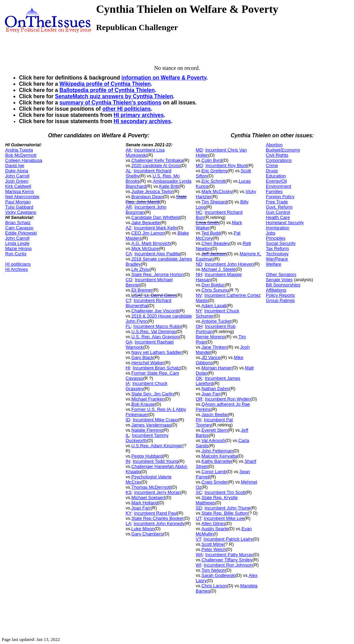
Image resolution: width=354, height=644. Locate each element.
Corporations (279, 160)
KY (128, 513)
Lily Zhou (141, 269)
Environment (278, 186)
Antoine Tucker (217, 321)
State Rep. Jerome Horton (157, 274)
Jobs (271, 233)
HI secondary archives (142, 121)
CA (129, 254)
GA (129, 342)
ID (128, 420)
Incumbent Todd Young (156, 461)
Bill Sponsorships (283, 285)
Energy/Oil (276, 181)
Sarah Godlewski (218, 575)
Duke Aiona (17, 171)
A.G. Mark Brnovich (151, 243)
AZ (128, 228)
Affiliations (276, 290)
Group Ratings (280, 300)
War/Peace (277, 259)
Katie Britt (169, 186)
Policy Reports (280, 295)
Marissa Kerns (20, 191)
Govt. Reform (279, 207)
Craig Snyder (215, 482)
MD (199, 150)
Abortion (274, 145)
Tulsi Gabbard (19, 207)
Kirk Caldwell (18, 186)
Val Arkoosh (213, 440)
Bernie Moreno (210, 337)
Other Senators (281, 274)
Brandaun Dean (147, 197)
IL (127, 435)
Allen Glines (213, 523)
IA (128, 383)
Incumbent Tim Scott (225, 492)
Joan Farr (141, 508)
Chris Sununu (215, 290)
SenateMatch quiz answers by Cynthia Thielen (114, 96)
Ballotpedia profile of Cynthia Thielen (107, 90)
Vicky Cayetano (21, 212)
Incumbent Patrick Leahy (228, 539)
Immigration (278, 228)
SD (199, 508)
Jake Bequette (146, 223)
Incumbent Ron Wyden (228, 399)
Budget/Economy (283, 150)
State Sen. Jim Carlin (152, 394)
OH (199, 326)
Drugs (272, 171)
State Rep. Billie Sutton (225, 513)
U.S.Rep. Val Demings (154, 332)
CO (129, 280)
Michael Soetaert (148, 498)
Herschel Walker (148, 363)
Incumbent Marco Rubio (157, 326)
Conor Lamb (214, 472)
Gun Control (278, 212)
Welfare (274, 264)
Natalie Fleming (147, 430)
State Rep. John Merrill (156, 199)
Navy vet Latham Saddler (157, 352)
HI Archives (17, 269)
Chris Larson (214, 586)
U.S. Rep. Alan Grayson (155, 337)
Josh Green (17, 181)
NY (199, 311)
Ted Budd (211, 233)
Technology (277, 254)
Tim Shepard (214, 202)
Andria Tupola (19, 150)
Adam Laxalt (214, 306)
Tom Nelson (213, 570)
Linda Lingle (17, 243)
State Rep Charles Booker (157, 518)
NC (199, 212)
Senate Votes (279, 280)
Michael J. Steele (219, 269)
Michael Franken (148, 399)
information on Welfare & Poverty (164, 78)
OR (199, 399)
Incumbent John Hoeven (229, 264)
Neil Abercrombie (22, 197)
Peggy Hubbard (147, 456)
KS (128, 492)
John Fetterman (217, 451)
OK (199, 378)
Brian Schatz (18, 223)
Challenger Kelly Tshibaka (157, 160)
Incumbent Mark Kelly (155, 228)
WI (198, 565)
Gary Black (142, 357)
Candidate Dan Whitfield (156, 217)
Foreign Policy (280, 197)
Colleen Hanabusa (24, 160)
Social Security (281, 243)
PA (198, 420)
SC (199, 492)
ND (199, 264)
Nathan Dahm (215, 389)
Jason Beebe (215, 415)
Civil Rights (277, 155)
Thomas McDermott (151, 487)
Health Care (278, 217)
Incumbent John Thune (228, 508)
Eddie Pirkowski (21, 233)
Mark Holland (145, 503)
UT (198, 518)
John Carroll (17, 176)
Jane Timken (214, 347)
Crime (272, 165)
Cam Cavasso (19, 228)
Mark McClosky (217, 191)
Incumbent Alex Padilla (157, 254)
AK (128, 150)
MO (199, 165)
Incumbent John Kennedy (159, 523)
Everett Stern (215, 430)
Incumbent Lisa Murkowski (145, 153)
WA (199, 555)
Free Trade (277, 202)
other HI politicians (127, 109)
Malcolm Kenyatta (219, 456)
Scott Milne (213, 544)
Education (276, 176)
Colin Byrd (212, 160)
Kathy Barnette (216, 461)
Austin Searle (215, 529)
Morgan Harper (217, 368)
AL (128, 171)
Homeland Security (285, 223)
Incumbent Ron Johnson (228, 565)
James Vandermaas (151, 425)
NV (199, 295)
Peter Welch (214, 549)
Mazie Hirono (18, 249)
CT (128, 300)
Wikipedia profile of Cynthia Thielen (105, 84)
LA (128, 523)
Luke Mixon (143, 529)
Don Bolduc (213, 285)
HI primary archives (139, 115)
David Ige (15, 165)
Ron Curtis (16, 254)
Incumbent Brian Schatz (157, 368)
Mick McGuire (145, 249)
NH (199, 274)
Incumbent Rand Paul (155, 513)
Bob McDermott (21, 155)
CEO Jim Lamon (148, 233)
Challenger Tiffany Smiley (227, 560)
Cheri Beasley (216, 243)
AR (129, 207)
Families (274, 191)
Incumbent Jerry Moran (157, 492)
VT (198, 539)
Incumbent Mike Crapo (155, 420)
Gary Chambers (147, 534)
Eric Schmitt (213, 181)
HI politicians (18, 264)
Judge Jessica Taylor (152, 191)
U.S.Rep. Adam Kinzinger (157, 446)
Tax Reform (277, 249)
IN (128, 461)
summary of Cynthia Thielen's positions (110, 103)
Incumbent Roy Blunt (226, 165)
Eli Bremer (142, 290)
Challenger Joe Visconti (155, 311)
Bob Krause (143, 404)
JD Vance (211, 357)
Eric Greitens (215, 171)
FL (128, 326)
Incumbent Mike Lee (224, 518)
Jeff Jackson (214, 254)
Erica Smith (207, 223)
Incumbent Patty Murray (229, 555)
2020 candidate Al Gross (156, 165)
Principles (276, 238)
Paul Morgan (18, 202)
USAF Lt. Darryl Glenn (154, 295)
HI (128, 368)
